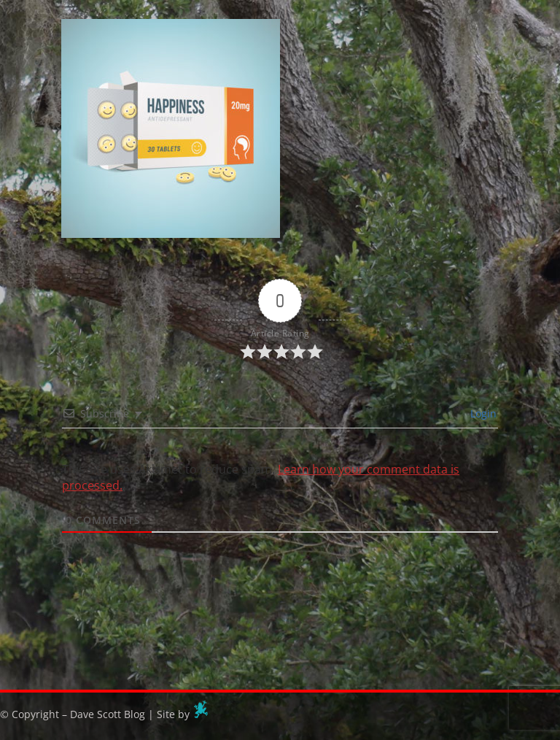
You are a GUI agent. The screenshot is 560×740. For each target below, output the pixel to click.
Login (482, 413)
